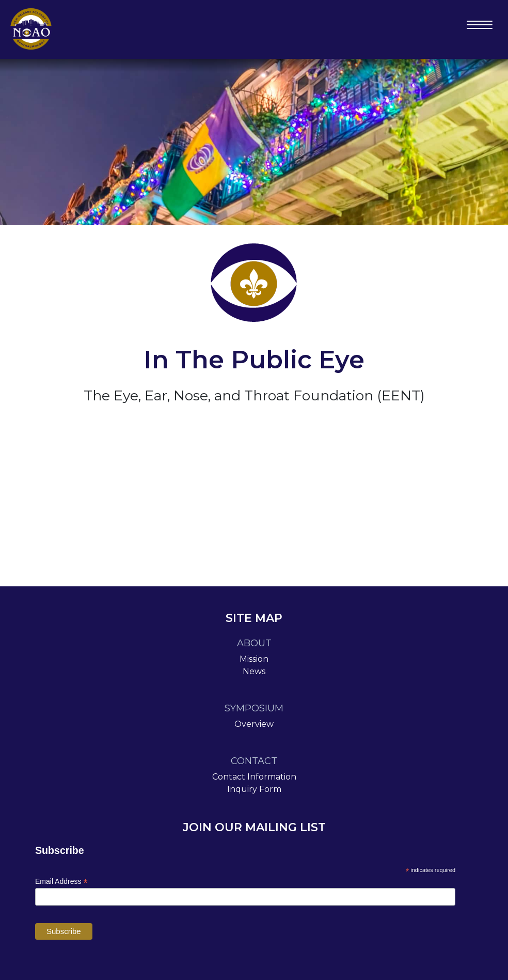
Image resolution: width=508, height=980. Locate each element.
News (254, 671)
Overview (254, 724)
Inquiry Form (254, 789)
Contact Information (254, 777)
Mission (254, 659)
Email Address (61, 882)
